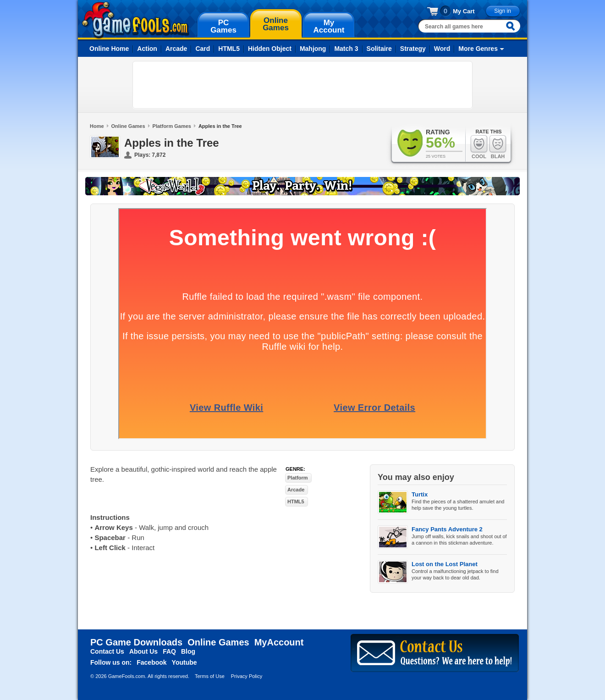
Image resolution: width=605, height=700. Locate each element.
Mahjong (313, 49)
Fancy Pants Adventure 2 (447, 529)
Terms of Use (210, 676)
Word (442, 49)
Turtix (420, 494)
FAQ (169, 651)
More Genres (478, 49)
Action (147, 49)
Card (203, 49)
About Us (143, 651)
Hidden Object (270, 49)
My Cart (464, 11)
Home (97, 126)
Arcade (176, 49)
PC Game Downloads (136, 642)
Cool (479, 147)
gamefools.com (135, 20)
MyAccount (279, 642)
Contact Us (107, 651)
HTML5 (229, 49)
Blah (498, 147)
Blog (188, 651)
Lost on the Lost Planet (445, 564)
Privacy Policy (247, 676)
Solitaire (379, 49)
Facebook (151, 662)
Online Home (109, 49)
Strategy (413, 49)
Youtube (184, 662)
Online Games (128, 126)
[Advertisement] (302, 85)
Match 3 (346, 49)
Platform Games (172, 126)
